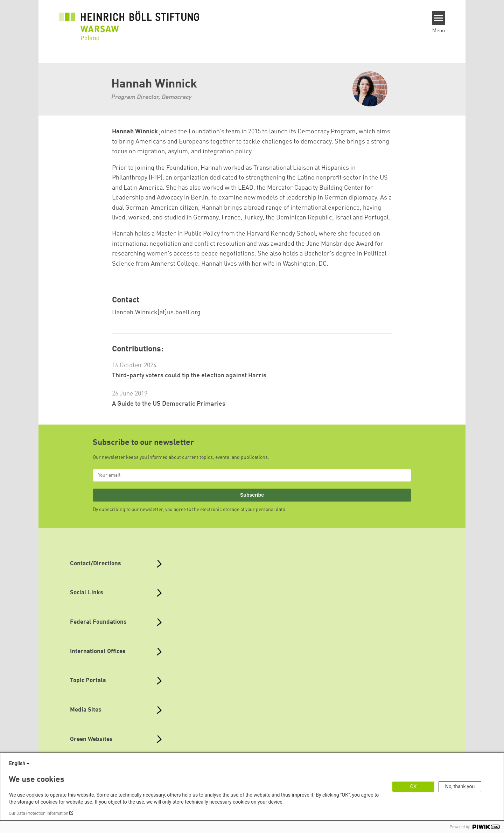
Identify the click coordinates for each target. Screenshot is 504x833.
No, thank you (460, 786)
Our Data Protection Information (38, 813)
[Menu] (439, 18)
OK (413, 786)
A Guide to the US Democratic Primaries (169, 404)
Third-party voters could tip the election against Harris (189, 376)
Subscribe (252, 495)
